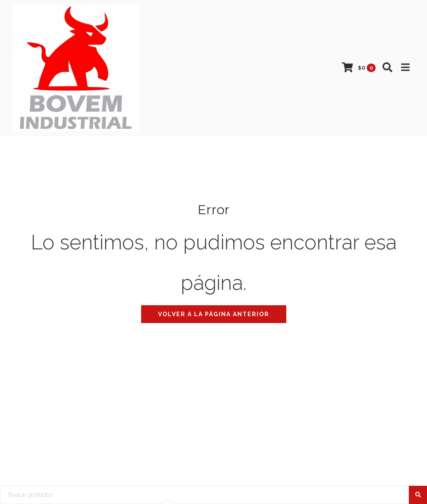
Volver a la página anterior (214, 314)
